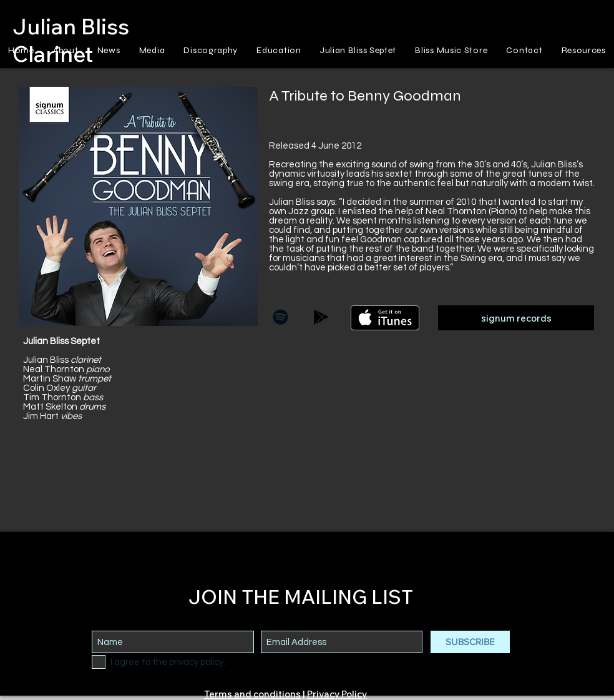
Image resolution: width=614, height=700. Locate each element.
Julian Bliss (71, 26)
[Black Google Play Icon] (321, 317)
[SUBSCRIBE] (470, 642)
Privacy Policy (337, 694)
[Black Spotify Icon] (280, 317)
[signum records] (516, 318)
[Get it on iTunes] (385, 318)
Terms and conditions (252, 694)
